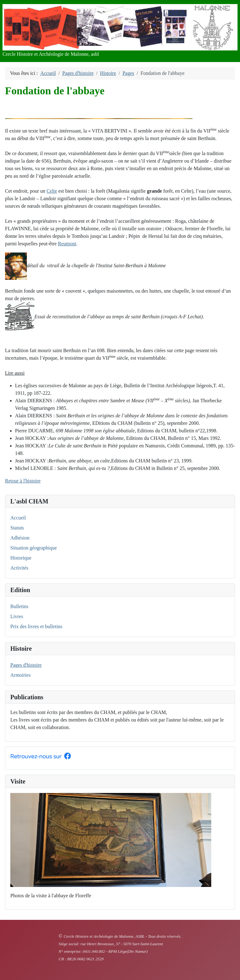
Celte (52, 191)
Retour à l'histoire (23, 481)
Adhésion (20, 538)
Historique (21, 558)
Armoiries (20, 675)
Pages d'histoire (26, 665)
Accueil (18, 518)
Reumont (67, 244)
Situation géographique (34, 548)
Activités (19, 568)
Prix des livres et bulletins (36, 626)
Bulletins (19, 606)
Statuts (17, 528)
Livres (17, 616)
